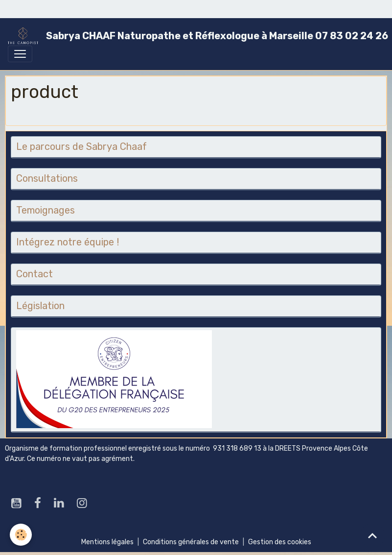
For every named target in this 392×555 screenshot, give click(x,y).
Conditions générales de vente (191, 542)
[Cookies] (21, 535)
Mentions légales (107, 542)
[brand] (192, 36)
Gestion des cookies (280, 542)
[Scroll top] (372, 535)
